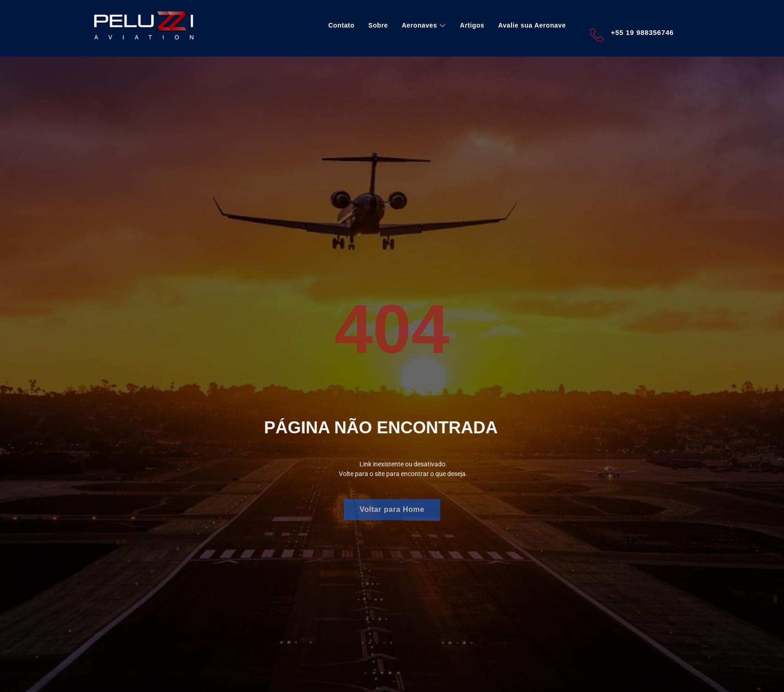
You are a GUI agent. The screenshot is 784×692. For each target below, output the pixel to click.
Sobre (378, 25)
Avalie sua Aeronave (532, 25)
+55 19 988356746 (642, 32)
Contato (341, 25)
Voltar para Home (392, 509)
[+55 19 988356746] (597, 35)
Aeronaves (424, 25)
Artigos (472, 25)
